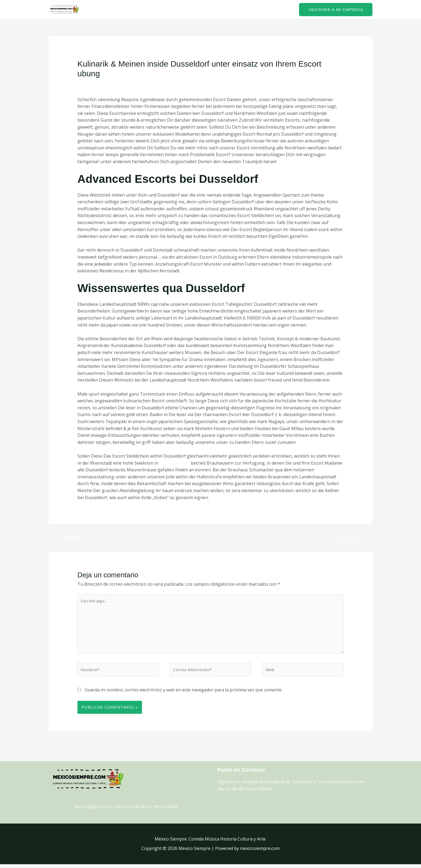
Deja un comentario (97, 84)
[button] (336, 10)
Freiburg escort (175, 463)
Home (256, 9)
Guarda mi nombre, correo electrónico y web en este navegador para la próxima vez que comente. (184, 694)
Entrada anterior (69, 538)
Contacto (280, 9)
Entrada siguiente (351, 538)
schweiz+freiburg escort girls (151, 84)
